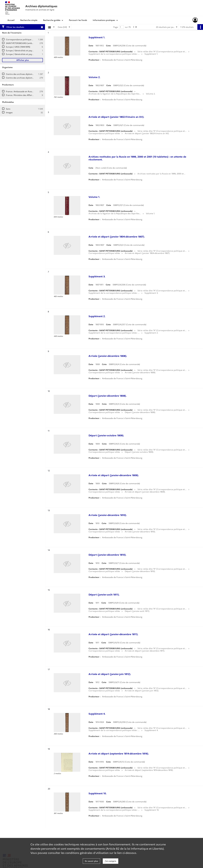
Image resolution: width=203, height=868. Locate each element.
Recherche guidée (52, 20)
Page (116, 27)
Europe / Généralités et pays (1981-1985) (25, 50)
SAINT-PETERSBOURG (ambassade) (22, 43)
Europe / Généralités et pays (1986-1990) (25, 54)
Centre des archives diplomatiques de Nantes (28, 78)
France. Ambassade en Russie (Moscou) (24, 91)
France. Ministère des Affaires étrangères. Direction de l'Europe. (37, 95)
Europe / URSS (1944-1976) (18, 47)
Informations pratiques (104, 20)
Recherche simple (29, 20)
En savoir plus (91, 861)
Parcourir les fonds (78, 20)
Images (9, 112)
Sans (8, 109)
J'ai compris (111, 861)
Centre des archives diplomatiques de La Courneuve (31, 74)
